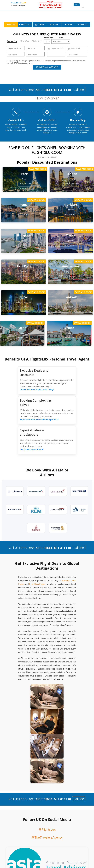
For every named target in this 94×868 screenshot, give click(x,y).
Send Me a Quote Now (47, 67)
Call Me (77, 5)
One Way (25, 41)
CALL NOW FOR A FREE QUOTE (47, 34)
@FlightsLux (47, 830)
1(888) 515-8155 (56, 90)
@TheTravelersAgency (47, 837)
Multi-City (37, 41)
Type (61, 38)
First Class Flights (37, 584)
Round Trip (12, 41)
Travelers (48, 38)
